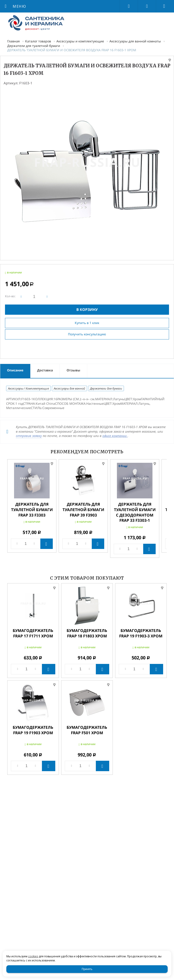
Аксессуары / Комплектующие (28, 388)
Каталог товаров (38, 41)
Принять (87, 969)
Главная (13, 41)
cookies (33, 956)
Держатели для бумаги (106, 388)
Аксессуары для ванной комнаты (135, 41)
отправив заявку (29, 436)
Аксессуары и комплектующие (80, 41)
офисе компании (115, 436)
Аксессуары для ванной (69, 388)
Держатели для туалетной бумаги (34, 46)
